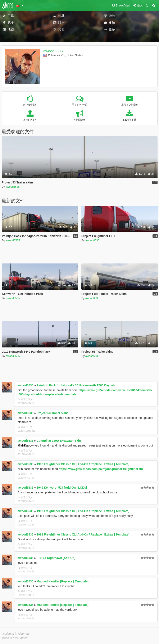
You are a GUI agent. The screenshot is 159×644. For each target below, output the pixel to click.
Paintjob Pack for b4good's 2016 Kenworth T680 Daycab (76, 385)
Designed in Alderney (16, 634)
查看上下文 (25, 399)
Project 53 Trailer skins (53, 413)
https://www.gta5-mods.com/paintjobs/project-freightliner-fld (101, 469)
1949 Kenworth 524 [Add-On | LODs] (62, 488)
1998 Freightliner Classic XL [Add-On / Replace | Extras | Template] (83, 464)
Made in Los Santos (15, 638)
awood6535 (53, 51)
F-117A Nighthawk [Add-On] (56, 558)
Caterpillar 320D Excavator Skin (59, 441)
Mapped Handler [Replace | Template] (63, 581)
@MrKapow (26, 445)
